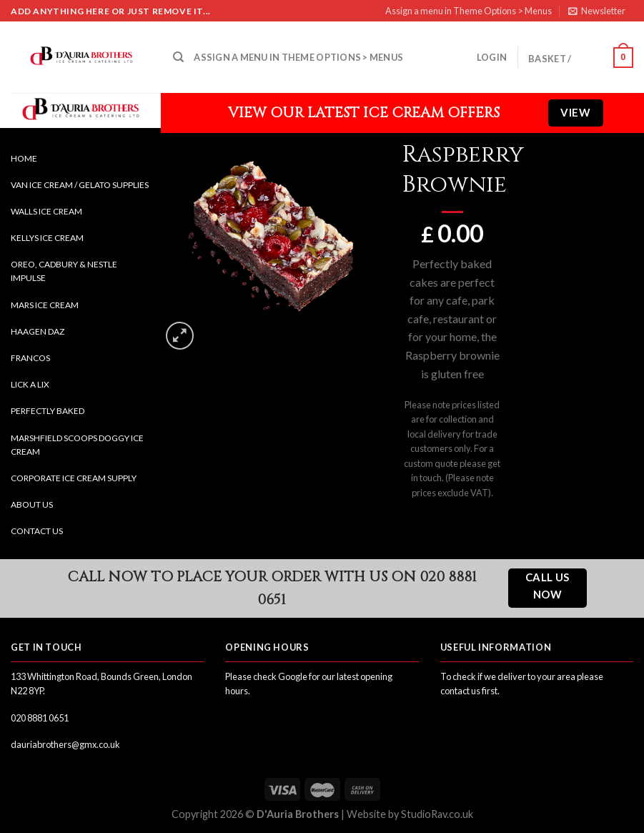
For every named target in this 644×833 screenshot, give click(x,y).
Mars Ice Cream (45, 305)
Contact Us (37, 531)
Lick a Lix (30, 384)
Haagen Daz (38, 331)
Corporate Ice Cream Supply (74, 478)
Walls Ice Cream (46, 211)
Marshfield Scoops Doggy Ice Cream (77, 445)
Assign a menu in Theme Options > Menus (469, 11)
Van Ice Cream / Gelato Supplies (80, 185)
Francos (30, 358)
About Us (32, 504)
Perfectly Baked (48, 411)
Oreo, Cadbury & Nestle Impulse (64, 271)
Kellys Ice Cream (47, 238)
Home (24, 158)
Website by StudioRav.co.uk (410, 814)
